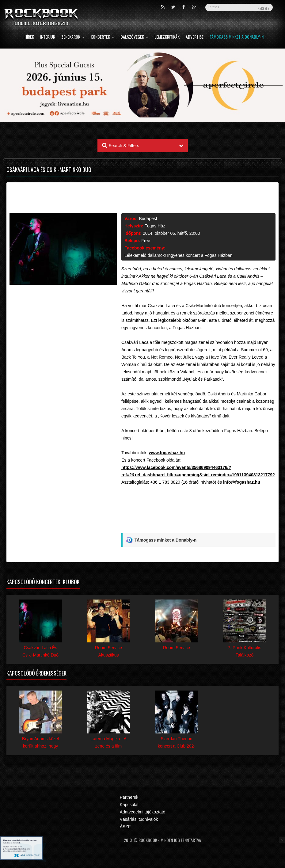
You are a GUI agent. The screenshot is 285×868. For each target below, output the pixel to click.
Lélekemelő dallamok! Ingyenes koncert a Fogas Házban (179, 255)
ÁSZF (125, 827)
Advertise (195, 37)
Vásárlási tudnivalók (139, 819)
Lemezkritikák (167, 37)
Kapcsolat (129, 805)
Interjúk (48, 37)
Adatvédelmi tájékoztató (143, 812)
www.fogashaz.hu (167, 453)
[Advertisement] (198, 519)
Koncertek (103, 37)
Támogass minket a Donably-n (237, 37)
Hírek (29, 37)
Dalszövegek (134, 37)
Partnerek (129, 797)
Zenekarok (73, 37)
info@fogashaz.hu (242, 482)
